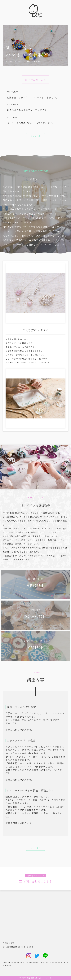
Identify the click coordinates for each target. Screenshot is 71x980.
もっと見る (35, 136)
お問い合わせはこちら (36, 881)
